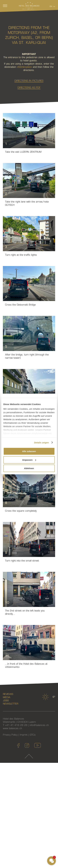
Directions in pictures (29, 81)
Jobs (6, 701)
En (51, 6)
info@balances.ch (39, 725)
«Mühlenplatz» (24, 67)
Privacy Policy (10, 735)
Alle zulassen (29, 451)
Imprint (24, 735)
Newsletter (11, 704)
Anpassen (29, 460)
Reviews (8, 694)
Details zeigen (41, 443)
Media (7, 697)
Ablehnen (29, 468)
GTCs (33, 735)
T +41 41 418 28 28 (15, 725)
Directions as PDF (29, 87)
